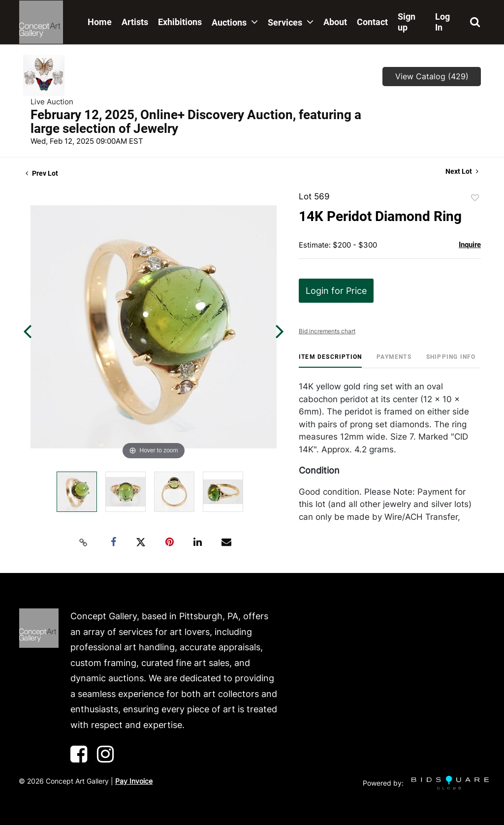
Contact (372, 22)
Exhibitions (180, 22)
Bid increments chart (327, 331)
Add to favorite (475, 198)
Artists (135, 22)
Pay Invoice (134, 781)
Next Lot (462, 171)
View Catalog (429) (432, 76)
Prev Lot (42, 173)
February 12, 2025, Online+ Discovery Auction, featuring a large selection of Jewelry (196, 122)
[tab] (330, 361)
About (335, 22)
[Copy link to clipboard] (84, 542)
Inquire (470, 245)
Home (100, 22)
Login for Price (336, 291)
